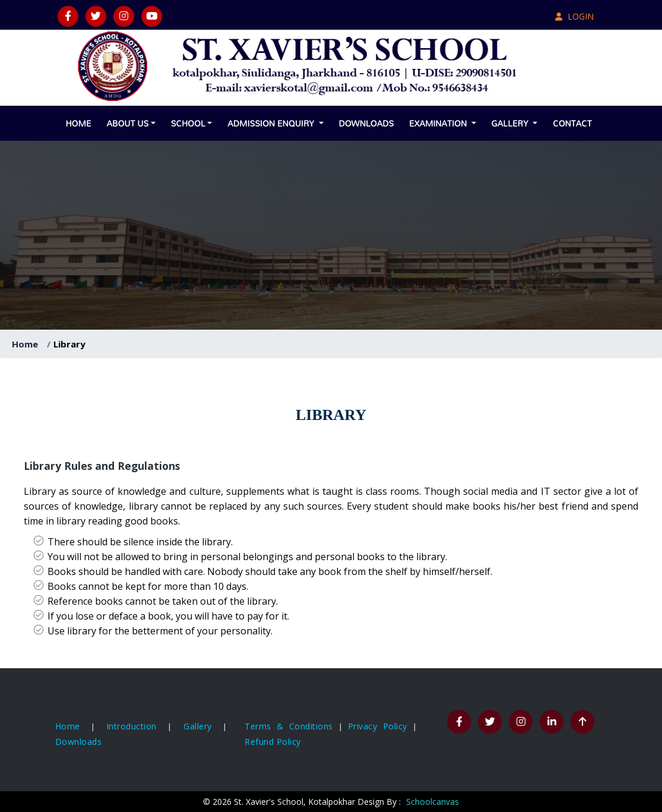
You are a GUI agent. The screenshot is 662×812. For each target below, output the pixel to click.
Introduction (132, 726)
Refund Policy (273, 742)
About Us (127, 123)
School (188, 123)
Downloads (367, 123)
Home (78, 123)
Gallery (511, 123)
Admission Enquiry (272, 123)
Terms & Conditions (292, 726)
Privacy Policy (380, 726)
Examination (439, 123)
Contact (572, 123)
